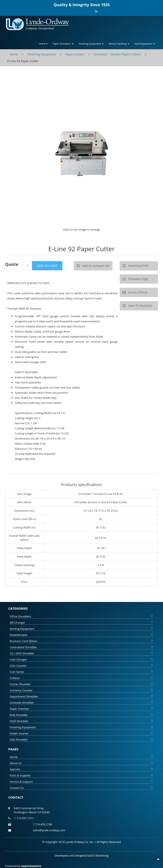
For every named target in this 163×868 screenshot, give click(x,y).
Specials (81, 769)
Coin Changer (81, 659)
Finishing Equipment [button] (91, 44)
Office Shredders (81, 616)
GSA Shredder (81, 740)
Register (74, 12)
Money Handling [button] (119, 44)
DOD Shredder (81, 721)
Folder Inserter (81, 733)
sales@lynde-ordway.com (49, 830)
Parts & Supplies (81, 775)
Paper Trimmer (81, 709)
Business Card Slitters (81, 641)
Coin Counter (81, 666)
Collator (81, 678)
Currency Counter (81, 690)
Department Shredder (81, 696)
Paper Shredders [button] (63, 44)
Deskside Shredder (81, 703)
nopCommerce (31, 866)
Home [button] (43, 44)
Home (81, 757)
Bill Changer (81, 623)
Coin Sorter (81, 672)
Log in (85, 12)
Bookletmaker (81, 635)
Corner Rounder (81, 684)
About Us (81, 763)
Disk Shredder (81, 715)
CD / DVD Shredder (81, 653)
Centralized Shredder (81, 647)
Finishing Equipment (81, 727)
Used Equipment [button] (145, 44)
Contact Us (81, 788)
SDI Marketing (99, 855)
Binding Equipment (81, 629)
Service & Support (81, 782)
